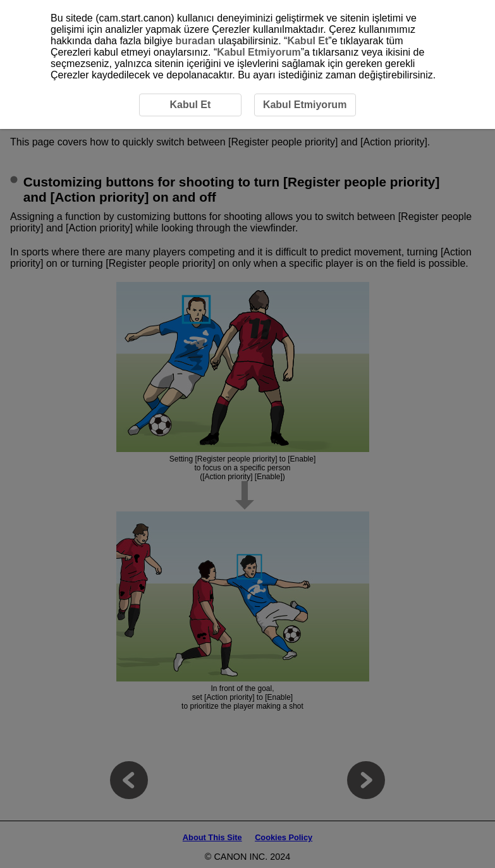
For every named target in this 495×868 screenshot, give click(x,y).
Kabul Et (308, 41)
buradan (195, 41)
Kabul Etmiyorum (259, 52)
